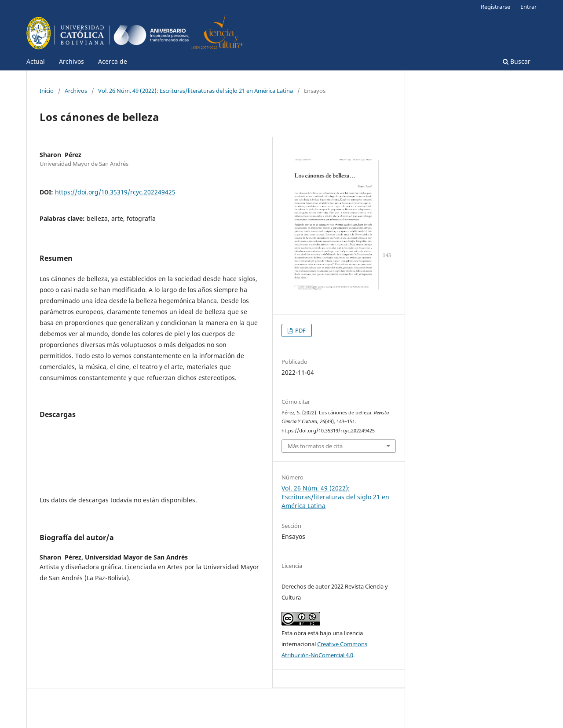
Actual (36, 61)
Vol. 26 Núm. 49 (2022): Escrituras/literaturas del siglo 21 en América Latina (196, 91)
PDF (300, 330)
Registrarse (495, 7)
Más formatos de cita (315, 446)
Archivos (71, 61)
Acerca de (113, 61)
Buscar (517, 61)
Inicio (47, 91)
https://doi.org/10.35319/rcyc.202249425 (115, 192)
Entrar (528, 7)
